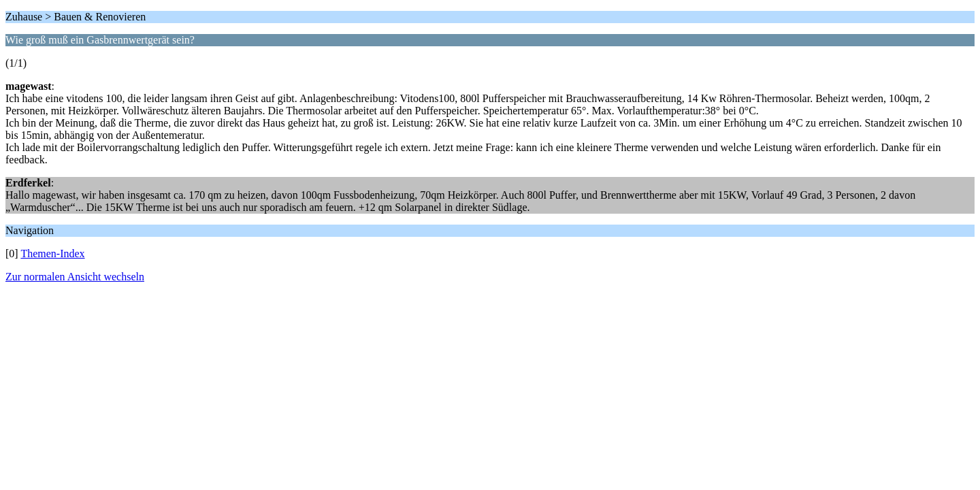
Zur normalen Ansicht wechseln (75, 277)
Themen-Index (52, 254)
